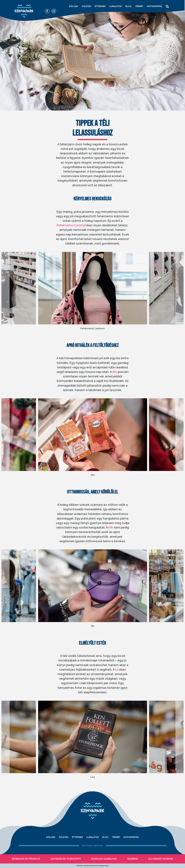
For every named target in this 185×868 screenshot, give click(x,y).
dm (115, 372)
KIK (111, 527)
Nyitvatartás (154, 6)
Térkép (139, 6)
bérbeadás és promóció (26, 859)
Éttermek (100, 6)
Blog (128, 6)
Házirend (133, 859)
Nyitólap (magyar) (147, 16)
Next (179, 288)
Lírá (118, 669)
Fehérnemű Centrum (72, 225)
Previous (6, 288)
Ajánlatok (115, 6)
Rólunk (73, 6)
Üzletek (86, 6)
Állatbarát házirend (161, 859)
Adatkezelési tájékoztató (66, 859)
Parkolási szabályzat (104, 859)
